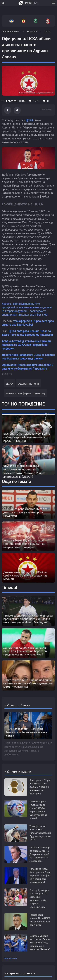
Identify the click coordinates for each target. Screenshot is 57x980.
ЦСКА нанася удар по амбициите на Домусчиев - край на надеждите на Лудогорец (40, 854)
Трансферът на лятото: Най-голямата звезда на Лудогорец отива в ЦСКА (40, 833)
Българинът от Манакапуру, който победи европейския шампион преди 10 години (27, 437)
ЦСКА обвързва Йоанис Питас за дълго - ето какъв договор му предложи (25, 512)
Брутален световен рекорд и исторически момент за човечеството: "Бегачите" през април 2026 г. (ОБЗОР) (24, 471)
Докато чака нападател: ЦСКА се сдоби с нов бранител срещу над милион (25, 575)
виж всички (11, 955)
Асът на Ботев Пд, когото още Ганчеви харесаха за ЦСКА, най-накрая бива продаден (26, 345)
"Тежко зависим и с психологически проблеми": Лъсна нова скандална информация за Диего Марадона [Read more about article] (28, 619)
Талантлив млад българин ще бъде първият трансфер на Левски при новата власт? (40, 875)
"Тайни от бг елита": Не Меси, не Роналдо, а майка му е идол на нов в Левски (27, 732)
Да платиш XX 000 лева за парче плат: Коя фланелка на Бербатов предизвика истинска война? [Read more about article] (25, 651)
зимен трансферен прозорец (25, 393)
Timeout (9, 587)
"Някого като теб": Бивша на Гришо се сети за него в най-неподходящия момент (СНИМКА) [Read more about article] (28, 683)
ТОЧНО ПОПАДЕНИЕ (23, 404)
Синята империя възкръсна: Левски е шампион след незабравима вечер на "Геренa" (40, 939)
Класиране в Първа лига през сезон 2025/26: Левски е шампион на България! (40, 787)
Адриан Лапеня (29, 384)
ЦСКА (29, 120)
